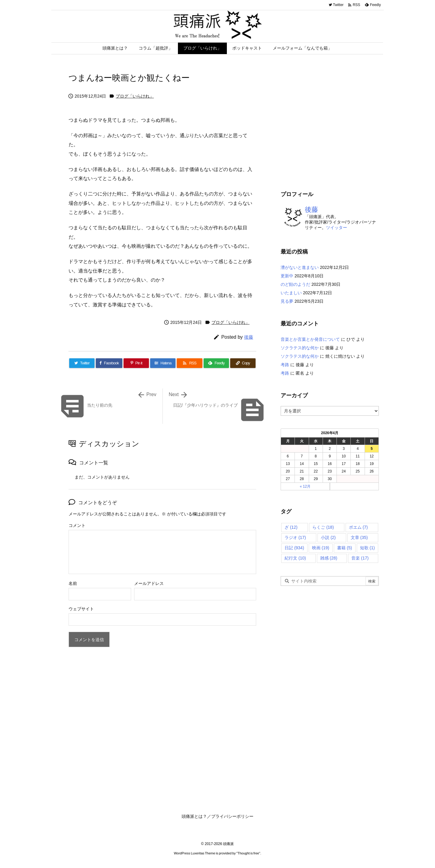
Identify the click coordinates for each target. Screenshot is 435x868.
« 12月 (305, 486)
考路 (285, 365)
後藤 (249, 337)
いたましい (291, 293)
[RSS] (189, 363)
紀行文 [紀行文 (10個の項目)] (295, 558)
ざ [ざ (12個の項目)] (291, 527)
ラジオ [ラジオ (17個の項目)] (295, 537)
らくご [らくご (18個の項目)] (323, 527)
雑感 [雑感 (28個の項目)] (329, 558)
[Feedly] (216, 363)
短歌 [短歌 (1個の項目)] (367, 548)
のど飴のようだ (295, 284)
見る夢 (287, 301)
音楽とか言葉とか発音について (310, 339)
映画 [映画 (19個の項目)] (321, 548)
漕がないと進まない (300, 267)
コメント (77, 525)
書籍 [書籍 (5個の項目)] (345, 548)
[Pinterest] (136, 363)
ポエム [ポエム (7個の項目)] (358, 527)
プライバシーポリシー (232, 816)
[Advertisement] (331, 130)
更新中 (287, 276)
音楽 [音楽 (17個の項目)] (360, 558)
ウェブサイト (81, 609)
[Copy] (243, 363)
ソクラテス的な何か (300, 348)
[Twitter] (82, 363)
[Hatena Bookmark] (163, 363)
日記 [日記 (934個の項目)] (294, 548)
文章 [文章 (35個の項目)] (359, 537)
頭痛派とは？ (194, 816)
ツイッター (337, 227)
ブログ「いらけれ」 (135, 96)
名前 (73, 583)
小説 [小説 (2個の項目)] (328, 537)
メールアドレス (149, 583)
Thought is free (248, 853)
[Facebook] (109, 363)
